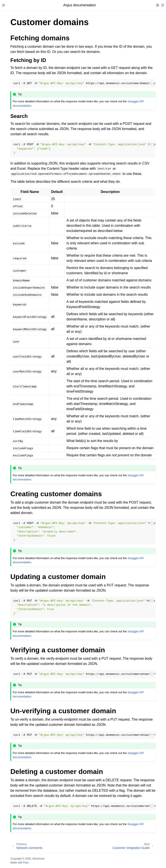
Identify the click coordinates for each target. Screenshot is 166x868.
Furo (26, 863)
